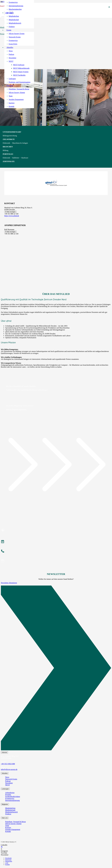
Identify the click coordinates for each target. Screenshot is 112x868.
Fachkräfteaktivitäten (13, 797)
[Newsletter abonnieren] (56, 561)
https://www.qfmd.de (12, 216)
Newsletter (9, 783)
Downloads (8, 858)
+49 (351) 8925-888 (8, 764)
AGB (7, 863)
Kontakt (8, 831)
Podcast (8, 781)
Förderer (8, 814)
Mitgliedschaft (10, 810)
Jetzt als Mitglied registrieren (16, 409)
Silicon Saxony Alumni (13, 824)
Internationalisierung (12, 800)
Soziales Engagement (13, 829)
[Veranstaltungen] (56, 542)
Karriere (8, 828)
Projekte (8, 795)
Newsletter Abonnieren (9, 583)
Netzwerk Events (11, 779)
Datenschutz (9, 861)
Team (7, 826)
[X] (2, 847)
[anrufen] (56, 551)
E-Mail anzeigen (10, 212)
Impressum (8, 860)
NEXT (8, 785)
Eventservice (10, 798)
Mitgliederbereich (11, 812)
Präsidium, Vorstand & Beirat (15, 822)
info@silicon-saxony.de (9, 769)
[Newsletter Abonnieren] (56, 668)
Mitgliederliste (10, 808)
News (7, 777)
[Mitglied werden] (56, 530)
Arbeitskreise (10, 793)
